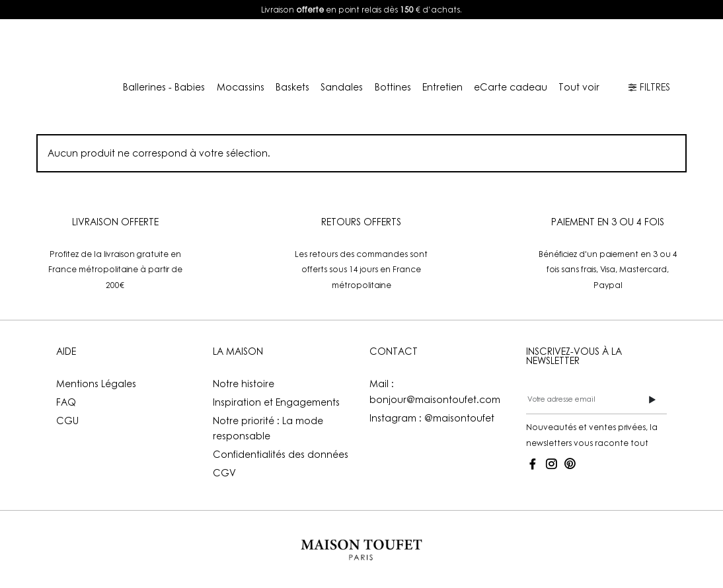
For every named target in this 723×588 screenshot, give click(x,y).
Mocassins (241, 87)
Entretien (442, 87)
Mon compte (537, 48)
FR (621, 48)
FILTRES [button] (649, 87)
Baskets (292, 87)
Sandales (342, 87)
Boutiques (457, 48)
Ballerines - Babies (164, 87)
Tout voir (579, 87)
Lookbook (294, 48)
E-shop (212, 48)
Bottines (393, 87)
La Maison (369, 48)
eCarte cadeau (511, 87)
